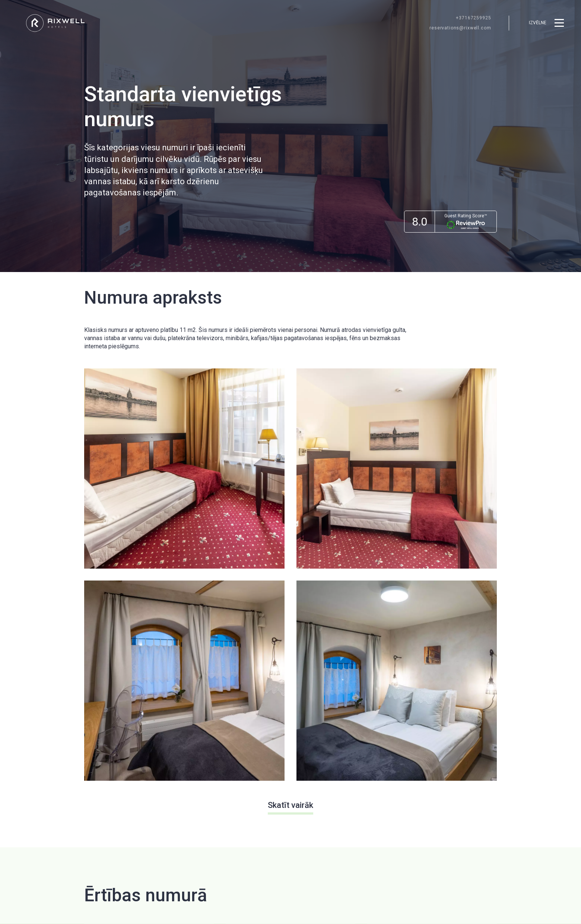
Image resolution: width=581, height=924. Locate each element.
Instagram (484, 868)
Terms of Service (468, 787)
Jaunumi (277, 746)
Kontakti (332, 774)
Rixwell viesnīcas (214, 746)
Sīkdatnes (334, 760)
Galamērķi (279, 760)
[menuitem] (214, 732)
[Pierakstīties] (484, 764)
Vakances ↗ (207, 774)
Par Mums (335, 731)
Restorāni (279, 731)
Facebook (450, 868)
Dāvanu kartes (210, 760)
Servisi (275, 774)
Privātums (335, 746)
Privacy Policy (426, 787)
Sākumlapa (205, 731)
